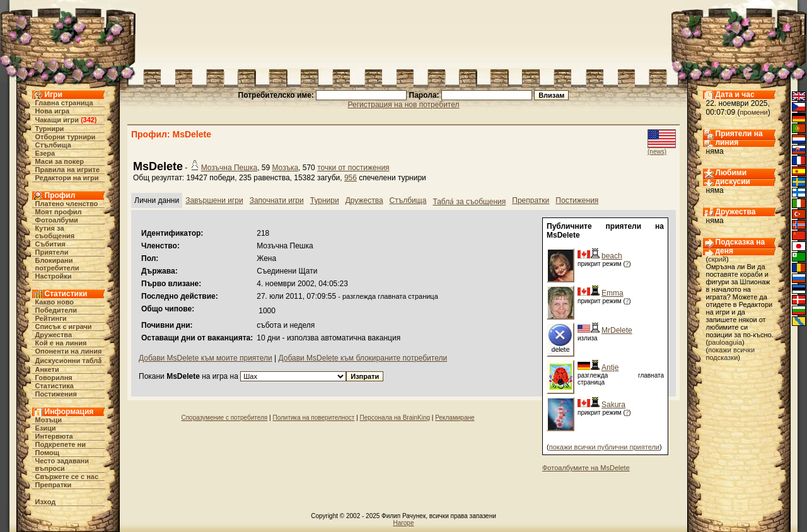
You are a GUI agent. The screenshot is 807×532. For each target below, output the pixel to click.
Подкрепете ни (61, 444)
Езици (46, 428)
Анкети (47, 369)
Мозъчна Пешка (229, 168)
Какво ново (55, 302)
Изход (46, 502)
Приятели (52, 252)
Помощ (47, 453)
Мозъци (49, 420)
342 (89, 120)
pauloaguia (725, 342)
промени (754, 112)
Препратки (54, 485)
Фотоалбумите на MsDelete (586, 468)
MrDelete (617, 330)
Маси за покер (60, 161)
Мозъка (285, 168)
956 (351, 178)
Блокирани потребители (57, 264)
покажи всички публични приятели (604, 447)
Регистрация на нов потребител (404, 105)
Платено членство (67, 204)
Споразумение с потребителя (224, 418)
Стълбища (53, 145)
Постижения (56, 394)
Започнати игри (277, 200)
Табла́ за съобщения (469, 202)
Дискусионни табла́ (69, 361)
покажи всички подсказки (731, 354)
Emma (613, 293)
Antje (610, 367)
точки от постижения (353, 168)
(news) (657, 152)
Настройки (54, 276)
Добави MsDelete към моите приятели (206, 358)
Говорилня (54, 378)
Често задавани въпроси (62, 465)
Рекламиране (455, 418)
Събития (50, 244)
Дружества (54, 335)
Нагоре (404, 523)
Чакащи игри (57, 120)
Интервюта (54, 436)
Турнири (50, 129)
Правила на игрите (68, 170)
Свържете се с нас (67, 477)
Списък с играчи (64, 327)
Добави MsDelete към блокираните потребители (363, 358)
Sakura (613, 405)
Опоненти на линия (69, 351)
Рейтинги (51, 318)
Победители (56, 310)
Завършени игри (214, 200)
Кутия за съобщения (55, 232)
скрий (717, 259)
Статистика (55, 386)
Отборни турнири (66, 137)
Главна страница (64, 103)
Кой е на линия (61, 343)
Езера (45, 153)
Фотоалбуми (57, 220)
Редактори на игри (67, 178)
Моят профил (59, 212)
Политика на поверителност (313, 418)
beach (612, 256)
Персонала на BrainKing (395, 418)
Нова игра (53, 111)
